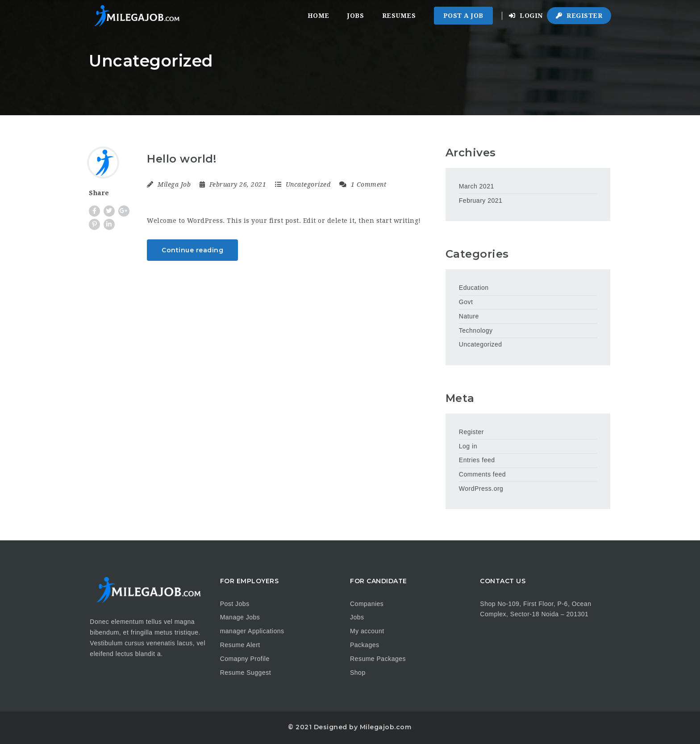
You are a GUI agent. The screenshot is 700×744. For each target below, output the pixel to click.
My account (367, 631)
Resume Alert (240, 645)
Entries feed (477, 460)
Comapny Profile (245, 659)
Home (319, 16)
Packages (365, 645)
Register (579, 16)
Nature (469, 316)
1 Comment (363, 184)
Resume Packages (378, 659)
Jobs (356, 16)
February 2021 (481, 201)
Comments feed (482, 474)
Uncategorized (308, 184)
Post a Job (463, 16)
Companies (367, 604)
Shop (358, 673)
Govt (466, 302)
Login (526, 16)
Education (474, 288)
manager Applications (252, 631)
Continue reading (192, 250)
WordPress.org (481, 489)
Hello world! (181, 159)
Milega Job (174, 184)
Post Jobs (235, 604)
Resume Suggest (246, 673)
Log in (468, 446)
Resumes (399, 16)
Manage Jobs (240, 617)
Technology (476, 330)
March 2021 (477, 186)
